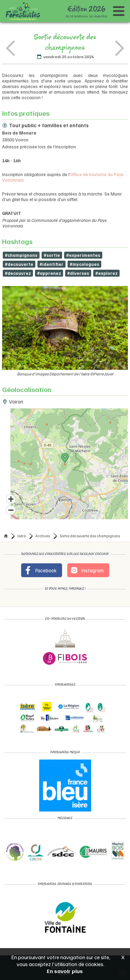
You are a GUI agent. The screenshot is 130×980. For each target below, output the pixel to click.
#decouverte (19, 264)
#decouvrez (18, 273)
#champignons (21, 255)
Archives (43, 536)
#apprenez (49, 273)
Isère (21, 536)
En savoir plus (65, 971)
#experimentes (83, 255)
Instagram (87, 570)
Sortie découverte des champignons (90, 536)
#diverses (78, 273)
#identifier (51, 264)
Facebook (40, 570)
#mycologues (84, 264)
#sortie (52, 255)
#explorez (106, 273)
